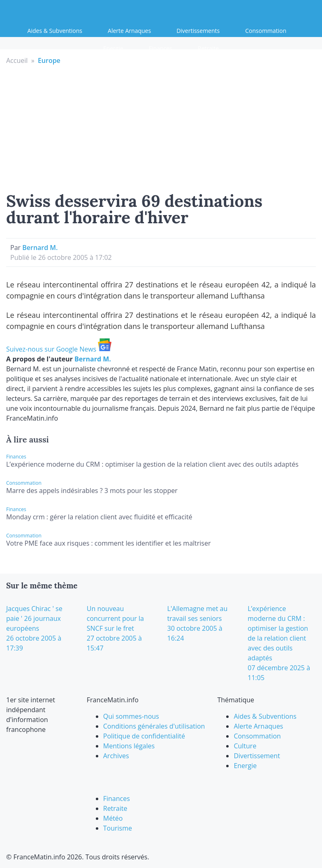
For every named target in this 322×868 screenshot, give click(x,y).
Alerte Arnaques (129, 31)
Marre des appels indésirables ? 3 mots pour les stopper (92, 491)
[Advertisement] (161, 127)
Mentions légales (129, 746)
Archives (116, 756)
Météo (113, 818)
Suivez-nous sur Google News (59, 349)
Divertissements (198, 31)
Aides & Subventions (55, 31)
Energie (113, 48)
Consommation (266, 31)
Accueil (17, 60)
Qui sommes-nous (131, 716)
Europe (49, 60)
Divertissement (257, 756)
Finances (161, 48)
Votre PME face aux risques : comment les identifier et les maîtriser (109, 543)
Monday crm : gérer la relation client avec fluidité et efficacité (99, 517)
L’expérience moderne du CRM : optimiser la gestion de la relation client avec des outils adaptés (152, 464)
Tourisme (118, 828)
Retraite (208, 48)
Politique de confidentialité (144, 736)
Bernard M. (40, 248)
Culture (245, 746)
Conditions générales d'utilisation (154, 726)
